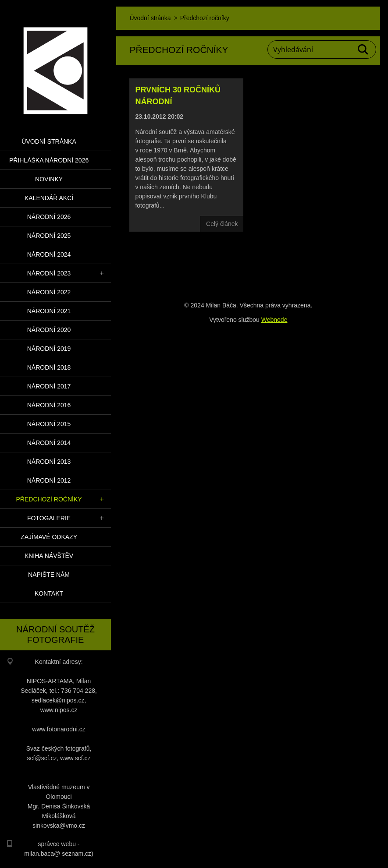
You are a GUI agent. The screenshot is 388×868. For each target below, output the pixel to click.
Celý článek (222, 224)
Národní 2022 (49, 292)
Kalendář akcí (49, 198)
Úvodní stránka (49, 141)
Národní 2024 (49, 254)
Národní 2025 (49, 236)
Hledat (363, 49)
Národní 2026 (49, 217)
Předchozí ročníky (49, 499)
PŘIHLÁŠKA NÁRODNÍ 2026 (49, 160)
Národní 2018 (49, 367)
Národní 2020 (49, 330)
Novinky (49, 179)
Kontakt (49, 593)
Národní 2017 (49, 386)
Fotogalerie (49, 518)
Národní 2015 (49, 424)
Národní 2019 (49, 349)
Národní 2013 (49, 462)
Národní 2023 (49, 273)
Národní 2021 (49, 311)
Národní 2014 (49, 443)
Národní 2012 (49, 480)
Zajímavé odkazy (49, 537)
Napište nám (49, 575)
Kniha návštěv (49, 556)
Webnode (274, 320)
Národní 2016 (49, 405)
